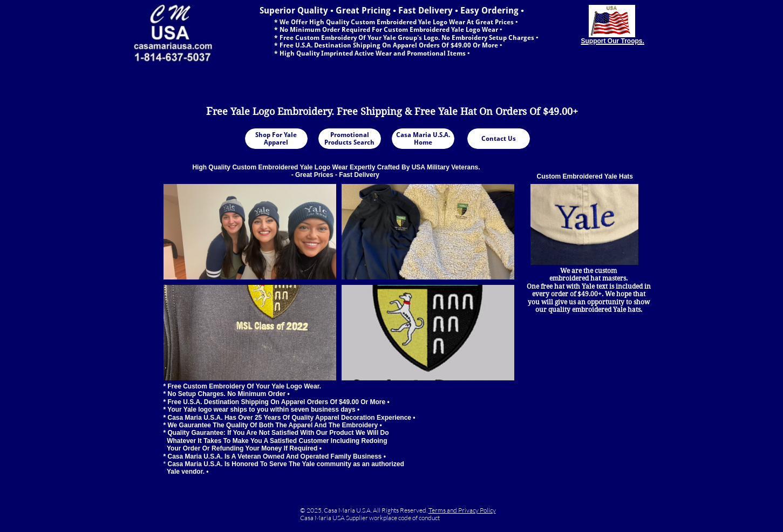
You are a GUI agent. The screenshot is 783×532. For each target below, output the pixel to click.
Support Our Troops (612, 41)
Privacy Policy (477, 510)
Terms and (443, 510)
